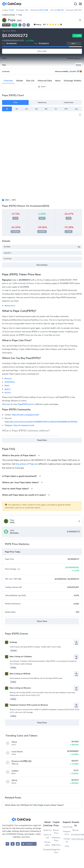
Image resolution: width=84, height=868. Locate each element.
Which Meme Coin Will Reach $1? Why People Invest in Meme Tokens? (34, 805)
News (58, 81)
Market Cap (42, 102)
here (8, 404)
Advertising (67, 827)
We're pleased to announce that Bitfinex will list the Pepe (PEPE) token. (36, 678)
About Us (47, 830)
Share (41, 87)
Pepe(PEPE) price (25, 404)
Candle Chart (69, 102)
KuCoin (8, 393)
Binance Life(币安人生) (22, 761)
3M (36, 109)
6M (46, 109)
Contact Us (67, 840)
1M (26, 109)
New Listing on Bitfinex (18, 674)
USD (7, 200)
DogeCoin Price (56, 851)
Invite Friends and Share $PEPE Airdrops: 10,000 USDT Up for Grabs (35, 647)
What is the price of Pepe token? (21, 455)
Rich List (30, 81)
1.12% (77, 36)
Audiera (15, 771)
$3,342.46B (44, 10)
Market (20, 81)
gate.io (7, 389)
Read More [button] (42, 440)
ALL (77, 109)
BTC (14, 200)
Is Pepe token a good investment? (22, 476)
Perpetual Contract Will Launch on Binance (26, 705)
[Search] (75, 4)
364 (27, 10)
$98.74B (60, 10)
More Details (42, 265)
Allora (14, 742)
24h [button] (74, 44)
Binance (8, 379)
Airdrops (11, 642)
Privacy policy (47, 844)
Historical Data (45, 81)
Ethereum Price (56, 839)
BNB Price (56, 845)
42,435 (11, 10)
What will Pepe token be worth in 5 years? (26, 495)
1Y (56, 109)
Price (15, 102)
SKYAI (14, 780)
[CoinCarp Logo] (12, 4)
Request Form (67, 833)
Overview (8, 81)
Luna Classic (17, 752)
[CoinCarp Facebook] (13, 844)
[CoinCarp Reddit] (18, 844)
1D (7, 109)
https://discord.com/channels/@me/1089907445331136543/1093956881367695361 (41, 422)
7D (17, 109)
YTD (66, 109)
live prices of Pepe (25, 464)
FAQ (67, 846)
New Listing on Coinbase (18, 657)
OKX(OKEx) (10, 382)
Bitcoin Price (56, 832)
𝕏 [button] (20, 25)
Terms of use (47, 836)
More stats (42, 51)
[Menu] (80, 4)
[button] (24, 25)
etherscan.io (10, 306)
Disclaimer (47, 850)
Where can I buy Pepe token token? (22, 482)
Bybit (7, 386)
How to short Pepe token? (17, 489)
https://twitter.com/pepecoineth (25, 415)
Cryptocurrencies (9, 15)
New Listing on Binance (18, 688)
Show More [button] (42, 621)
